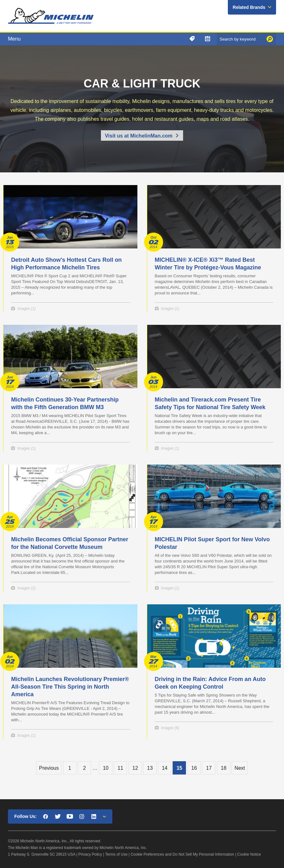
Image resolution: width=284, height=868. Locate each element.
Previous (49, 768)
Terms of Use (116, 854)
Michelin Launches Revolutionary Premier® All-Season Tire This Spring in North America (70, 687)
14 (165, 768)
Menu (14, 39)
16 (194, 768)
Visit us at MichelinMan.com (139, 136)
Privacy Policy (90, 854)
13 (150, 768)
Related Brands (249, 7)
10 (106, 768)
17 (209, 768)
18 (224, 768)
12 (135, 768)
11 (121, 768)
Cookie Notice (249, 854)
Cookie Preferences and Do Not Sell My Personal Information (182, 854)
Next (240, 768)
